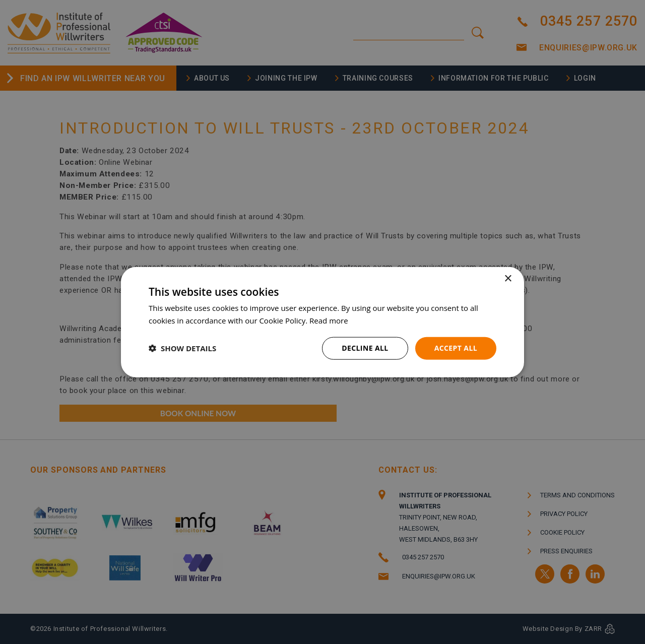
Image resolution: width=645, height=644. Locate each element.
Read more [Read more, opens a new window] (329, 320)
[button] (182, 348)
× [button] (508, 279)
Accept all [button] (456, 348)
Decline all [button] (365, 348)
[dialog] (322, 322)
